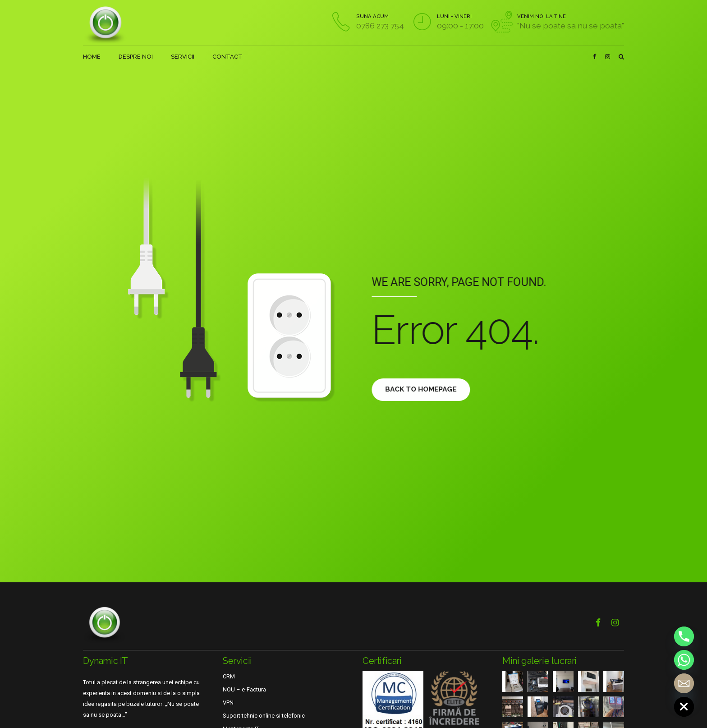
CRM (229, 676)
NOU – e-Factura (244, 689)
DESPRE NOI (136, 57)
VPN (228, 703)
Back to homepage (427, 389)
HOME (92, 57)
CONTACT (227, 57)
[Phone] (684, 636)
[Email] (684, 683)
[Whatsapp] (684, 660)
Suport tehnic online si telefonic (264, 716)
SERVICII (183, 57)
